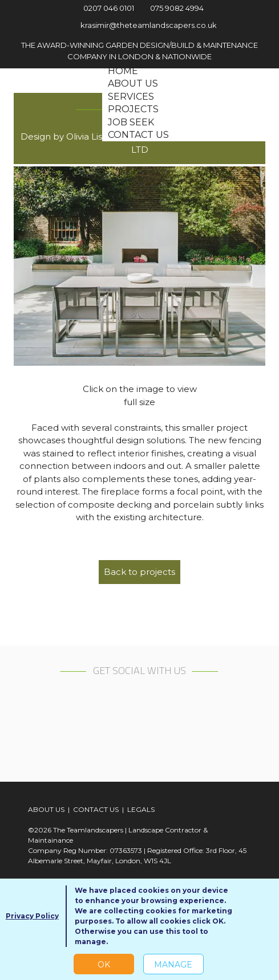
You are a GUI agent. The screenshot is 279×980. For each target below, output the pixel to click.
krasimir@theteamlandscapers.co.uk (139, 25)
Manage (173, 965)
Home (123, 71)
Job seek (131, 122)
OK (104, 965)
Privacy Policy (32, 916)
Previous (34, 266)
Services (131, 97)
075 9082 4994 (173, 8)
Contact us (138, 135)
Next (245, 266)
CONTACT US (96, 809)
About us (133, 83)
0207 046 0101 (102, 8)
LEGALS (141, 809)
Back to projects (139, 572)
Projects (133, 109)
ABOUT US (46, 809)
